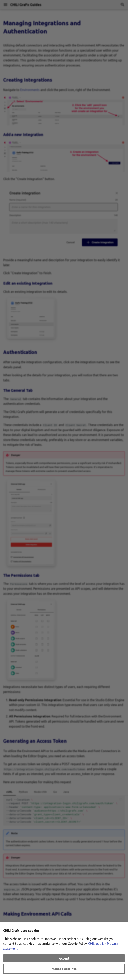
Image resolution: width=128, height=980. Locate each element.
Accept (64, 958)
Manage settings (64, 969)
